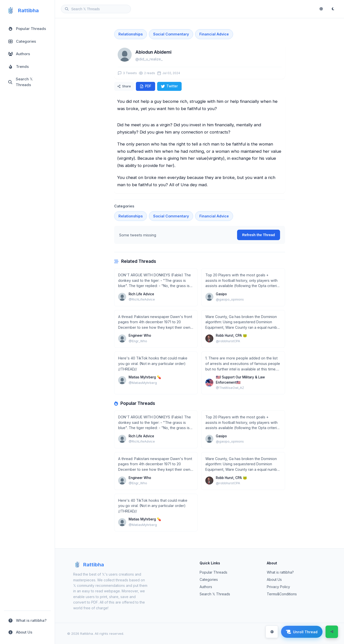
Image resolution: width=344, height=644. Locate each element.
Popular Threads (213, 572)
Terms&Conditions (282, 594)
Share (124, 86)
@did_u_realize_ (149, 59)
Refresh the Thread (258, 235)
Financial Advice (214, 34)
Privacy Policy (278, 587)
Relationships (131, 34)
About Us (274, 579)
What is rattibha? (280, 572)
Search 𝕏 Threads (215, 594)
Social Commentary (171, 34)
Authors (206, 587)
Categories (209, 579)
